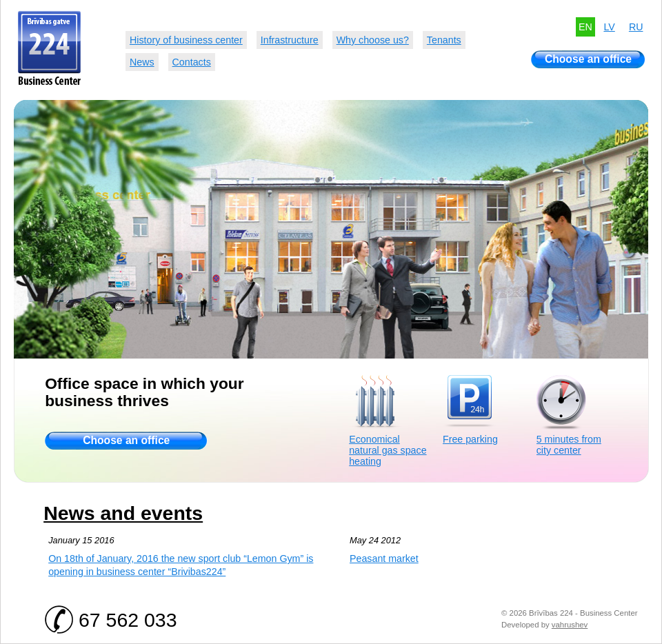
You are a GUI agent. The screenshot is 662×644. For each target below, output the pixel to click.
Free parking (470, 439)
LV (609, 27)
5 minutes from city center (569, 445)
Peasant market (384, 559)
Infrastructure (290, 40)
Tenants (444, 40)
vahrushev (570, 625)
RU (636, 27)
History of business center (186, 40)
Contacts (192, 62)
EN (585, 27)
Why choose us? (373, 40)
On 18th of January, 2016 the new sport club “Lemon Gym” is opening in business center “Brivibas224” (181, 565)
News (142, 62)
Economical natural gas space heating (388, 450)
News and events (123, 513)
